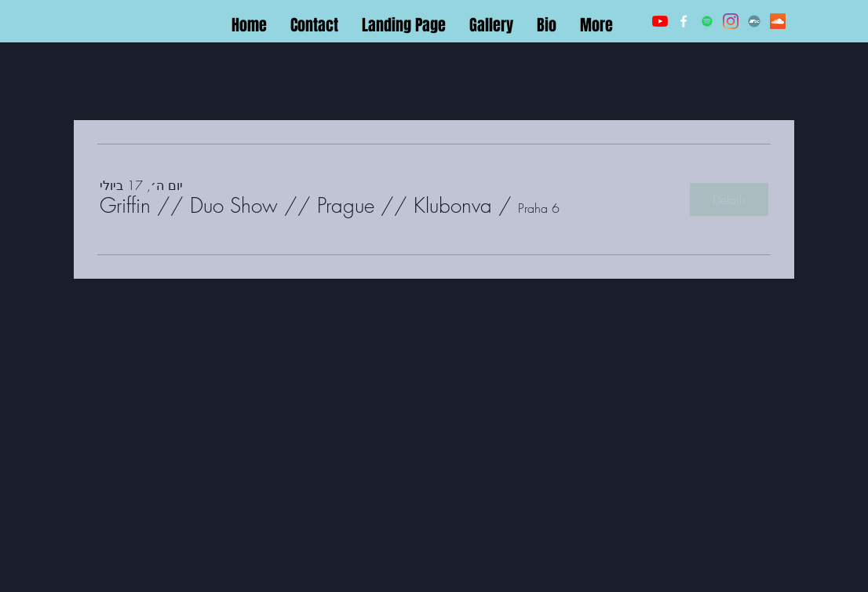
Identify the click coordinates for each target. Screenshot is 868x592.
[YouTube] (660, 21)
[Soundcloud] (778, 21)
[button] (296, 206)
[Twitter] (707, 21)
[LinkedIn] (731, 21)
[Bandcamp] (754, 21)
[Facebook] (684, 21)
